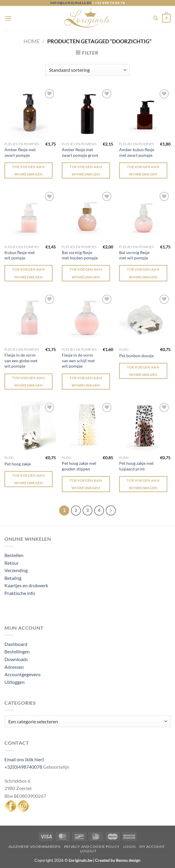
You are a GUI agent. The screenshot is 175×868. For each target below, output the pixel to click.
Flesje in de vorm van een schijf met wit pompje (78, 360)
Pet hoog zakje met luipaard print (136, 466)
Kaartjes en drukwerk (26, 585)
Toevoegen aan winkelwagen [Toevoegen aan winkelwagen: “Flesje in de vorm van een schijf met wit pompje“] (86, 382)
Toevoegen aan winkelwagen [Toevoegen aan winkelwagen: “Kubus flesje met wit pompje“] (28, 273)
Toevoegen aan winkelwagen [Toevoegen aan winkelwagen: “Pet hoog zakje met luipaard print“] (143, 484)
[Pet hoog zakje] (30, 427)
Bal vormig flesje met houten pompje (80, 255)
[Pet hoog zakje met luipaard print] (145, 427)
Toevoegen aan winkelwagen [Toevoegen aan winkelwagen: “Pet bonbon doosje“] (143, 371)
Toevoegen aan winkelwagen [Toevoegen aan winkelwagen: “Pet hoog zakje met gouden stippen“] (86, 484)
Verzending (16, 570)
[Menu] (8, 18)
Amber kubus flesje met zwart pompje (137, 152)
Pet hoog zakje (18, 464)
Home (32, 41)
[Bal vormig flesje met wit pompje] (145, 216)
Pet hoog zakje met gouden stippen (79, 466)
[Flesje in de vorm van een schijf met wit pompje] (87, 319)
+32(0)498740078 (23, 767)
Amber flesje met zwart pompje (20, 152)
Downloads (16, 659)
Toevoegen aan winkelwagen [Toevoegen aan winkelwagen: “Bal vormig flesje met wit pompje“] (143, 273)
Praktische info (20, 593)
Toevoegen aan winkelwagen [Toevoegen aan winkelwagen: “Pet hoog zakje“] (28, 479)
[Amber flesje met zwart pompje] (30, 113)
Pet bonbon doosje (136, 356)
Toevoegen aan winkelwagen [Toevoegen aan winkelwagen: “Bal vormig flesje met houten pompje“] (86, 273)
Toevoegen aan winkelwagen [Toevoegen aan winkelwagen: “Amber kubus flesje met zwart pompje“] (143, 170)
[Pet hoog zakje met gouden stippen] (87, 427)
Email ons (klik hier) (24, 759)
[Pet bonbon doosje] (145, 319)
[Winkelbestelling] (87, 70)
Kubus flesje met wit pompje (20, 255)
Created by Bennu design (117, 860)
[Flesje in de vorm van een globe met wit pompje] (30, 319)
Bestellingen (17, 651)
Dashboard (16, 644)
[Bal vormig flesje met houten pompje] (87, 216)
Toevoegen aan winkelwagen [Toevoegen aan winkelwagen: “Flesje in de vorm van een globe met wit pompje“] (28, 382)
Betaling (13, 578)
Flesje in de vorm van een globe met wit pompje (21, 360)
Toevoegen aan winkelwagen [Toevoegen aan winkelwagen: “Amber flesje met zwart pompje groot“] (86, 170)
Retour (12, 563)
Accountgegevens (23, 674)
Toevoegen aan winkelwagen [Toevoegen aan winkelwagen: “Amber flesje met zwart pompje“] (28, 170)
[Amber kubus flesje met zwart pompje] (145, 113)
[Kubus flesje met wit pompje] (30, 216)
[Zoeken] (156, 18)
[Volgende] (111, 510)
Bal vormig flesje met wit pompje (134, 255)
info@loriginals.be (71, 3)
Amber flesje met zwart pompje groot (80, 152)
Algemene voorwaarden (34, 847)
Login (129, 847)
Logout (88, 851)
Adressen (14, 667)
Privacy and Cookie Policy (92, 847)
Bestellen (14, 555)
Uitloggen (15, 682)
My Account (152, 847)
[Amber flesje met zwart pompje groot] (87, 113)
